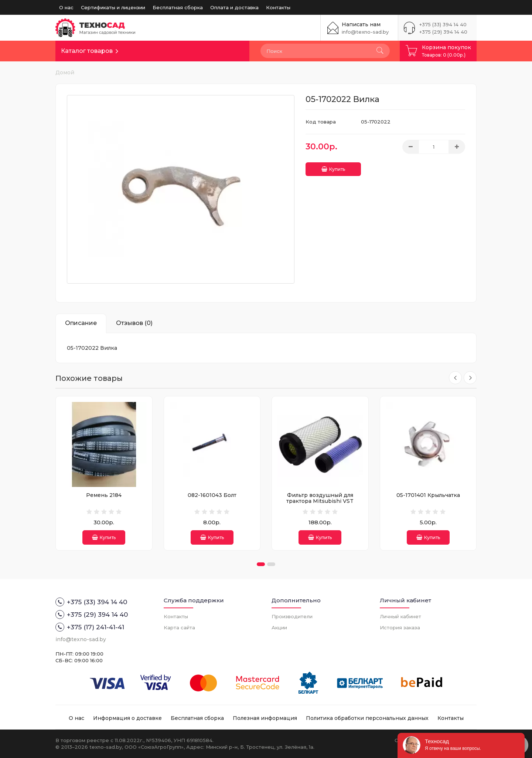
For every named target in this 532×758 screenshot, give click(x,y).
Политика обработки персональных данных (367, 718)
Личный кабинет (400, 616)
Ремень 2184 (104, 495)
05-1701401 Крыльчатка (428, 495)
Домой (65, 72)
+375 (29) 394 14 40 (443, 32)
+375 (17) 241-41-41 (90, 627)
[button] (261, 564)
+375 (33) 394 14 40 (443, 24)
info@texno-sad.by (365, 32)
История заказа (400, 627)
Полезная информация (265, 718)
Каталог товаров (87, 51)
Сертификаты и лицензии (113, 7)
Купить (333, 166)
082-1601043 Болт (212, 495)
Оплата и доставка (234, 7)
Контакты (278, 7)
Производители (292, 616)
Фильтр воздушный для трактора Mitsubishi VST (320, 498)
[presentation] (454, 378)
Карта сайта (179, 627)
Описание (81, 323)
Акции (279, 627)
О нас (66, 7)
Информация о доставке (127, 718)
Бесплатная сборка (178, 7)
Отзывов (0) (134, 323)
